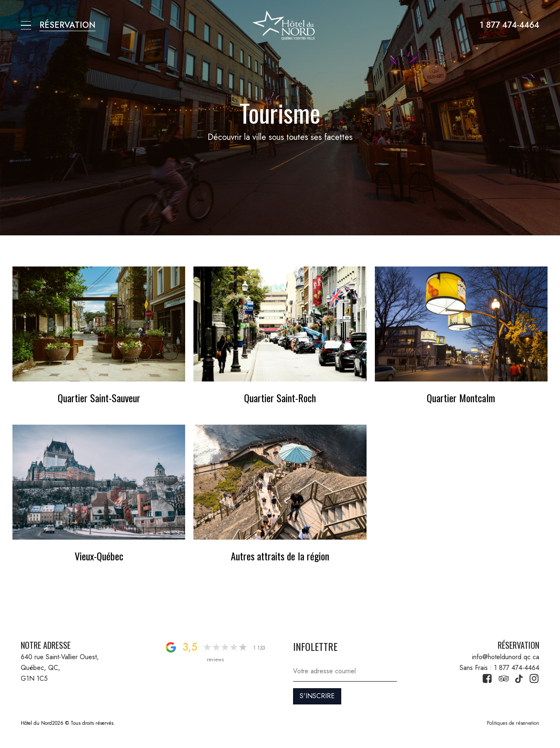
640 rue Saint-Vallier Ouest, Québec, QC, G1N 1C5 (61, 667)
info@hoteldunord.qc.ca (506, 657)
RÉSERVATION (67, 25)
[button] (26, 25)
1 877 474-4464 (510, 25)
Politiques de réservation (513, 723)
